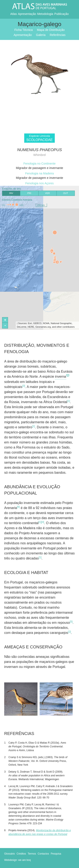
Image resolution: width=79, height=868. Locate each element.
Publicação (62, 14)
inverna (62, 377)
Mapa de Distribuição (51, 30)
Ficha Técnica (23, 30)
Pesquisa (56, 854)
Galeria (41, 35)
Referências (58, 35)
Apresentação (27, 14)
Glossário (10, 854)
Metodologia (45, 14)
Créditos (21, 854)
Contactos (43, 854)
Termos (32, 854)
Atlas (14, 14)
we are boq (25, 860)
